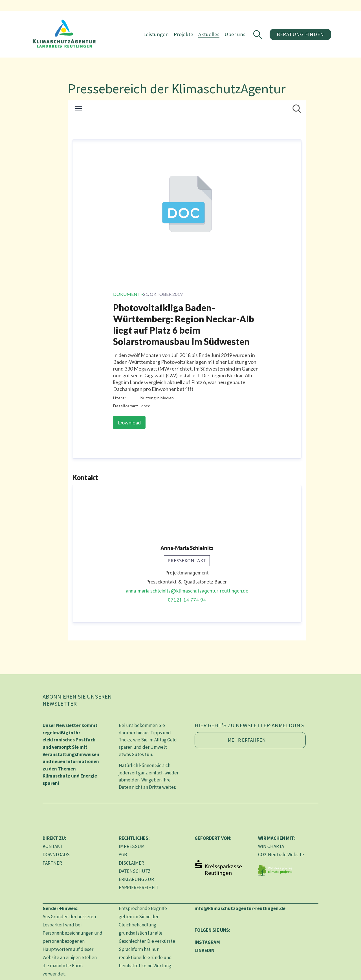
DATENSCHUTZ (135, 871)
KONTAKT (53, 846)
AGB (123, 855)
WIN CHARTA (271, 846)
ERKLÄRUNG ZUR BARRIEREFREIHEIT (139, 883)
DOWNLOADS (56, 855)
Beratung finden (300, 34)
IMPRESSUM (132, 846)
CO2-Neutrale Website (281, 855)
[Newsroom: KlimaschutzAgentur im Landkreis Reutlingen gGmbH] (187, 370)
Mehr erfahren (247, 740)
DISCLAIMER (131, 863)
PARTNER (52, 863)
